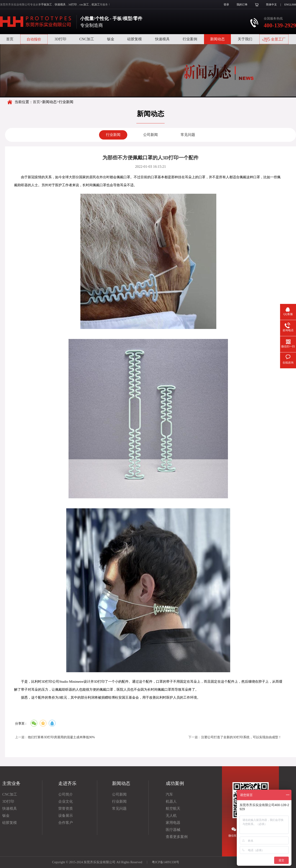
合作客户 (66, 823)
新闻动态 (217, 39)
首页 (10, 39)
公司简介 (66, 794)
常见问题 (188, 135)
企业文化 (66, 801)
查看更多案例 (177, 837)
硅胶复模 (135, 39)
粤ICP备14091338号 (166, 862)
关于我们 (245, 39)
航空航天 (173, 808)
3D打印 (60, 39)
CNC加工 (87, 39)
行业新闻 (113, 135)
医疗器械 (173, 830)
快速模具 (162, 39)
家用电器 (173, 823)
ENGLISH (290, 5)
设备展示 (66, 816)
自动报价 (34, 39)
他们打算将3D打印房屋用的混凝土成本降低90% (61, 737)
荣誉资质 (66, 808)
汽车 (169, 794)
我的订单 (242, 5)
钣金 (111, 39)
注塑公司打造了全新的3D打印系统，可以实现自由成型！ (241, 737)
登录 (226, 5)
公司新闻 (151, 135)
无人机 (171, 816)
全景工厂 (274, 40)
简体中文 (271, 5)
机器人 (171, 801)
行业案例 (190, 39)
